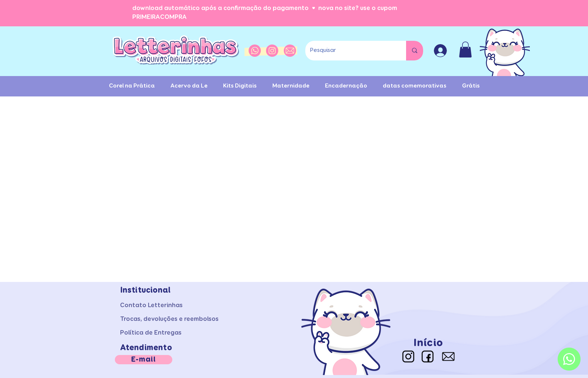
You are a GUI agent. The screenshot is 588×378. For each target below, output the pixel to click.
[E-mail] (144, 360)
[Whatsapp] (569, 359)
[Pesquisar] (350, 51)
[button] (465, 50)
